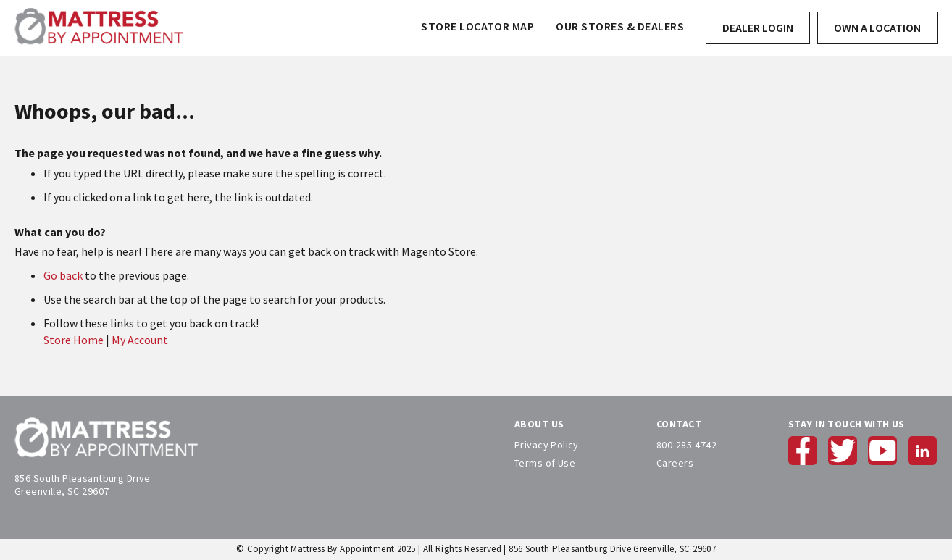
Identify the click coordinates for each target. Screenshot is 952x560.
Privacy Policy (547, 445)
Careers (675, 463)
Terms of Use (545, 463)
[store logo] (99, 28)
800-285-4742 (686, 445)
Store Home (74, 340)
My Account (140, 340)
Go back (63, 275)
